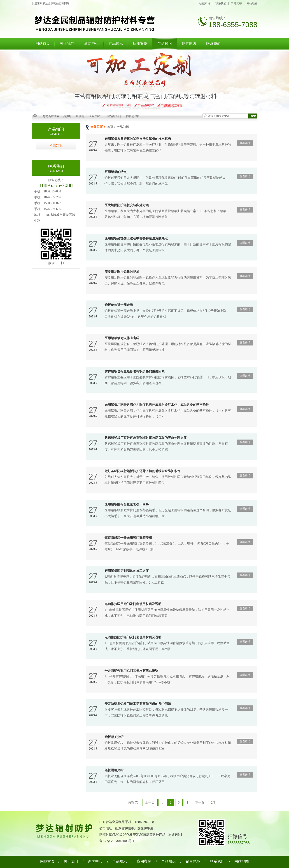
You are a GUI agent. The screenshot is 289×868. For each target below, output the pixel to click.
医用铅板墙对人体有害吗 (122, 338)
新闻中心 (91, 44)
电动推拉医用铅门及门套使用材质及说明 (133, 604)
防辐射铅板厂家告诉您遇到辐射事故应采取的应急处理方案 (146, 438)
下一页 (200, 803)
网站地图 (252, 3)
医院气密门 (96, 116)
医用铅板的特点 (116, 172)
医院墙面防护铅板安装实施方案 (127, 205)
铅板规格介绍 (114, 770)
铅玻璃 (80, 116)
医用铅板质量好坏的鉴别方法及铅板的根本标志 (138, 139)
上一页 (150, 803)
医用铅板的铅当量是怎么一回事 (127, 504)
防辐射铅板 (133, 116)
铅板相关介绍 (114, 737)
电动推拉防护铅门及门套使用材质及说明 (133, 637)
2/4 (213, 803)
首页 (110, 127)
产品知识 (165, 44)
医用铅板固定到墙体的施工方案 (127, 571)
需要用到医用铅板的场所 (122, 272)
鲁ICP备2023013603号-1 (117, 841)
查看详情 (245, 143)
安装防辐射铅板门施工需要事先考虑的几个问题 (138, 704)
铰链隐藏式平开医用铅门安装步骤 (128, 538)
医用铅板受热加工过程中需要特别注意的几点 (136, 238)
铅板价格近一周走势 (119, 305)
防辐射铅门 (114, 116)
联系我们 (221, 3)
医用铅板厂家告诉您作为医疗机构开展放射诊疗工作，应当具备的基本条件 (157, 405)
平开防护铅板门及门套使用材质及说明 (131, 671)
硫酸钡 (67, 116)
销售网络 (189, 44)
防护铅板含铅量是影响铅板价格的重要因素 (135, 371)
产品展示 (116, 44)
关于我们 (67, 44)
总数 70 (133, 803)
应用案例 (140, 44)
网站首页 (43, 44)
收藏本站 (205, 3)
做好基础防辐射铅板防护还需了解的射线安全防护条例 (142, 471)
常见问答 (236, 3)
